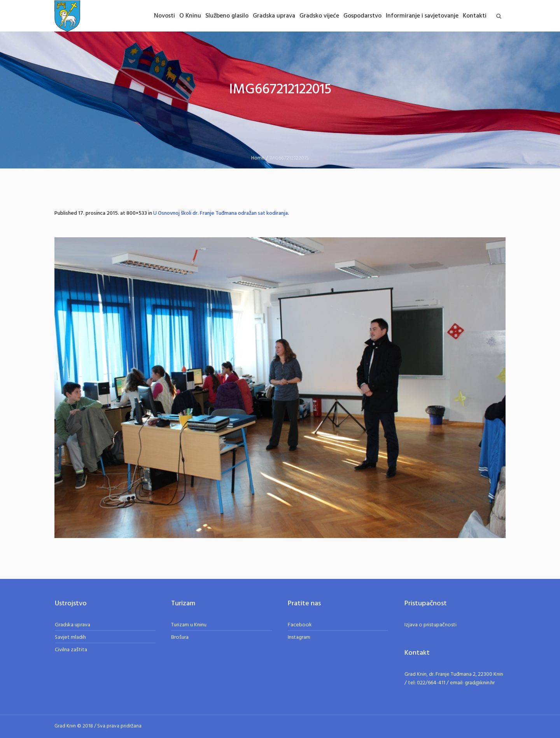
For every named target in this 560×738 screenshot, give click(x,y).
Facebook (300, 625)
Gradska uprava (73, 625)
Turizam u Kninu (189, 625)
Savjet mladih (70, 637)
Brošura (180, 637)
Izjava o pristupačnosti (430, 625)
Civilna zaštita (71, 650)
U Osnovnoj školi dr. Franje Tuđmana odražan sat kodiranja (220, 213)
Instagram (299, 637)
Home (258, 158)
